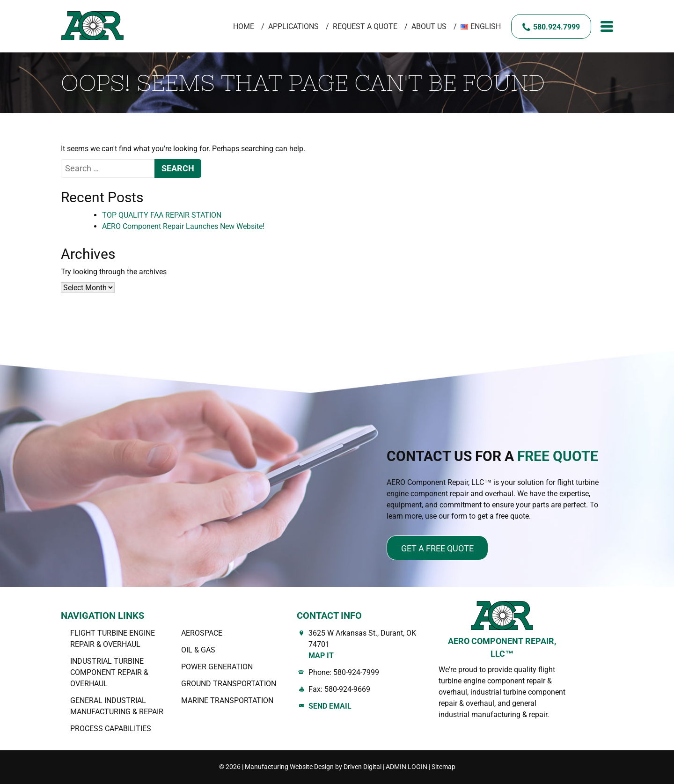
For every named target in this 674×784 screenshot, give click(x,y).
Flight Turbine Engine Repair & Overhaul (113, 639)
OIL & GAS (198, 650)
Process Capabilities (111, 729)
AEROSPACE (202, 633)
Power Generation (217, 667)
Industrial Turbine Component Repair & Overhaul (109, 672)
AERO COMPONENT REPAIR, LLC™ (502, 647)
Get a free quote (437, 548)
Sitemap (443, 767)
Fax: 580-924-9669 (339, 689)
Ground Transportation (229, 684)
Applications (293, 26)
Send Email (330, 706)
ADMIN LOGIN (407, 767)
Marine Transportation (227, 700)
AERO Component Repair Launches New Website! (183, 226)
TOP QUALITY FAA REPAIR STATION (162, 215)
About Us (429, 26)
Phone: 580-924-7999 (344, 672)
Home (244, 26)
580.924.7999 (557, 27)
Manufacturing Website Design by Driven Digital (313, 767)
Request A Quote (365, 26)
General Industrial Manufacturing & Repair (117, 706)
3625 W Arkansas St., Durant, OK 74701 (366, 645)
